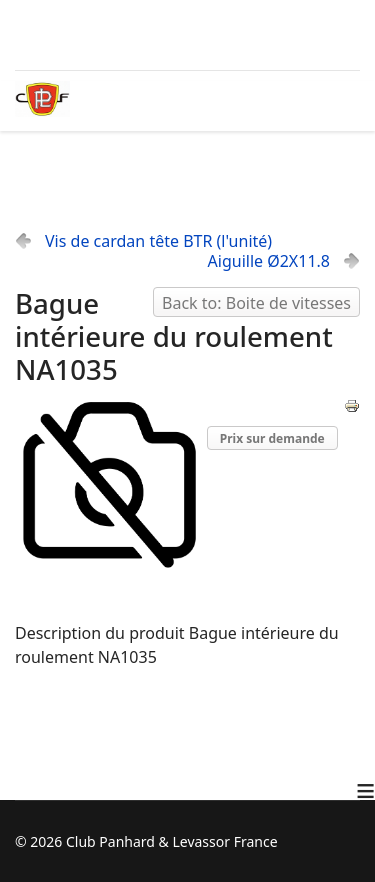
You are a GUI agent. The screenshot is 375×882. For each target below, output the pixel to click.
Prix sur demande (272, 438)
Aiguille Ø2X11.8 (269, 261)
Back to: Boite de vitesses (256, 303)
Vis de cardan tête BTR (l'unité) (158, 241)
